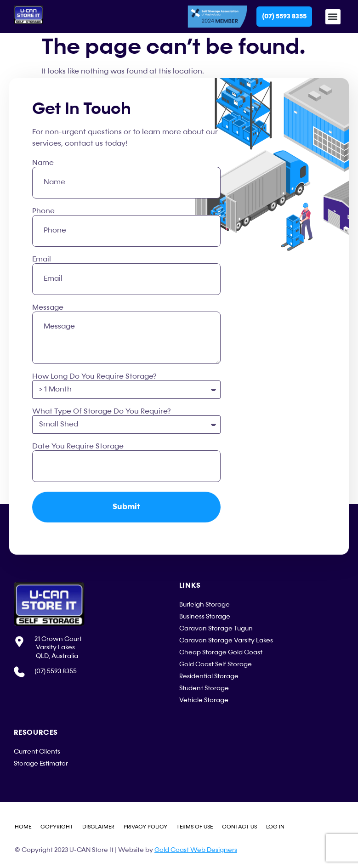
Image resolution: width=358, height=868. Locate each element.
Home (23, 827)
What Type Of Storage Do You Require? (102, 412)
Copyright (57, 827)
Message (48, 308)
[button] (333, 17)
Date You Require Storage (78, 447)
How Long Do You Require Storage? (94, 377)
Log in (275, 827)
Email (42, 260)
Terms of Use (195, 827)
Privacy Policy (145, 827)
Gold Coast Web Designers (196, 850)
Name (43, 163)
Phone (43, 211)
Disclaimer (98, 827)
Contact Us (239, 827)
